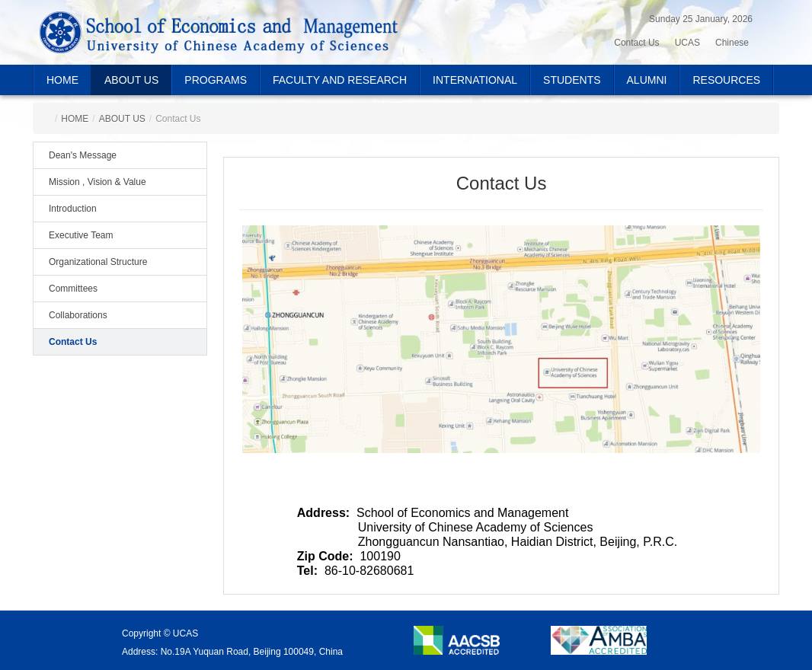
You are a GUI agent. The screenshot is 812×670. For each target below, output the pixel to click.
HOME (62, 80)
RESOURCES (726, 80)
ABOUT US (131, 80)
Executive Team (81, 235)
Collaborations (78, 315)
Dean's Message (83, 155)
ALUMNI (647, 80)
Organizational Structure (98, 262)
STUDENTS (572, 80)
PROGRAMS (216, 80)
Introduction (73, 209)
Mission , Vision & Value (98, 182)
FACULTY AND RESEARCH (340, 80)
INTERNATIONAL (475, 80)
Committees (73, 289)
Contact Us (73, 342)
